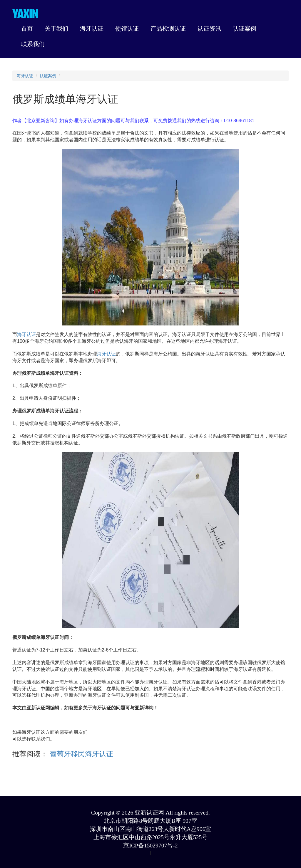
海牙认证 (25, 76)
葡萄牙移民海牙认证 (80, 754)
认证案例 (48, 76)
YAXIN (25, 14)
